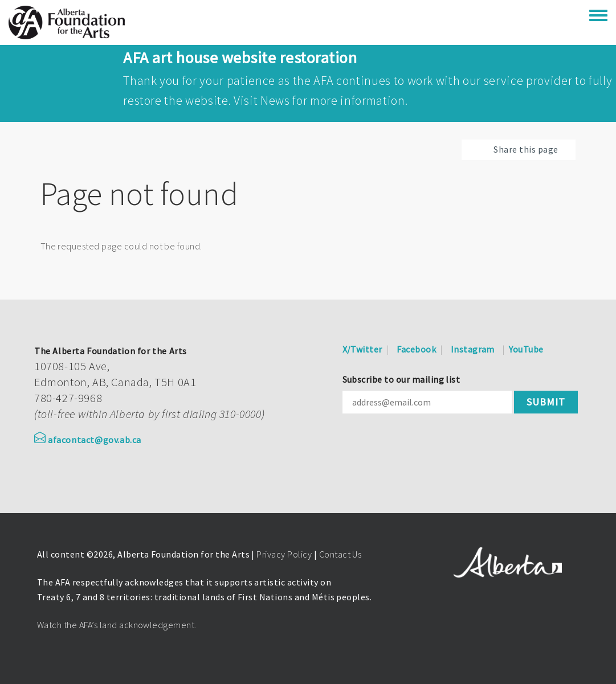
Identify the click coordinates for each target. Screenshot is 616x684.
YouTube (526, 349)
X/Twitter (362, 349)
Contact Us (340, 554)
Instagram (473, 349)
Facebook (416, 349)
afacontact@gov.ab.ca (88, 440)
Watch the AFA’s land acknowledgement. (117, 625)
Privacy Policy (284, 554)
